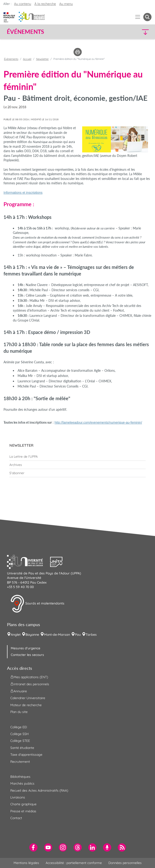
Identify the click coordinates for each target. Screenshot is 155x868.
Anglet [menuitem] (16, 635)
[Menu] (138, 17)
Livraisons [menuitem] (18, 797)
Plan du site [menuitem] (19, 712)
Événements (11, 59)
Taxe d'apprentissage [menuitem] (26, 755)
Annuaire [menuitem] (19, 691)
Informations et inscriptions (23, 193)
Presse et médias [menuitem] (23, 811)
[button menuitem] (147, 17)
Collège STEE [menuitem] (20, 741)
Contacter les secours (27, 655)
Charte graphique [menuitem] (23, 804)
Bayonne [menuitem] (32, 635)
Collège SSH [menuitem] (19, 734)
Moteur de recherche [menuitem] (26, 705)
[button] (134, 32)
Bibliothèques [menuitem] (20, 777)
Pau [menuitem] (78, 635)
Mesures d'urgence (26, 648)
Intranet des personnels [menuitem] (30, 684)
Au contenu (23, 4)
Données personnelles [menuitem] (125, 863)
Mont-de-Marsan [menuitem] (57, 635)
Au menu (66, 4)
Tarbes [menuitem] (91, 635)
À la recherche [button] (45, 4)
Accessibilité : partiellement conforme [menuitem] (74, 863)
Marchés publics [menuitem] (22, 783)
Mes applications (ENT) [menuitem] (29, 677)
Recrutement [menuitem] (20, 762)
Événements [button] (25, 32)
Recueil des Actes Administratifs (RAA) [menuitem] (39, 790)
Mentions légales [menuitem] (26, 863)
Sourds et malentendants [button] (37, 604)
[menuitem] (77, 457)
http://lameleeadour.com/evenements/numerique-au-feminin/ (98, 422)
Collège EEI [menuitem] (19, 727)
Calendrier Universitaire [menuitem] (28, 698)
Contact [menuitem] (16, 818)
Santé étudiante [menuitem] (22, 748)
